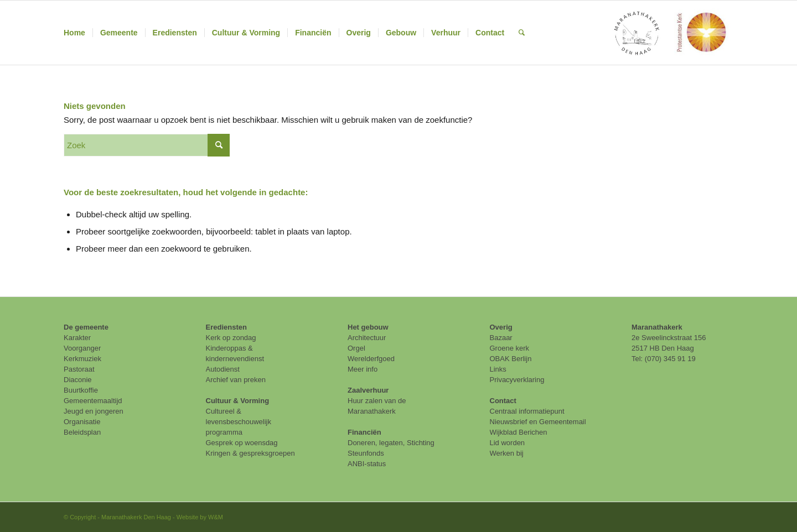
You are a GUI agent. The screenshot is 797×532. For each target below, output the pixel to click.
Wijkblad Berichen (519, 432)
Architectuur (367, 338)
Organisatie (82, 422)
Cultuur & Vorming (238, 401)
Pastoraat (79, 369)
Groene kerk (510, 348)
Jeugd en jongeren (94, 411)
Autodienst (223, 369)
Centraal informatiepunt (527, 411)
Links (498, 369)
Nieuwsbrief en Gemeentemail (538, 422)
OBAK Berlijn (511, 359)
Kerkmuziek (82, 359)
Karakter (77, 338)
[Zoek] (522, 33)
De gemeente (86, 327)
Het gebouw (368, 327)
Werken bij (507, 453)
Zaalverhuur (368, 390)
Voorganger (82, 348)
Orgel (356, 348)
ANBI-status (367, 464)
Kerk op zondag (231, 338)
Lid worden (508, 443)
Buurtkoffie (81, 390)
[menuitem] (74, 33)
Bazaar (501, 338)
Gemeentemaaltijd (93, 401)
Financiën (364, 432)
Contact (503, 401)
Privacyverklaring (517, 380)
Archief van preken (236, 380)
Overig (501, 327)
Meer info (363, 369)
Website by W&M (200, 517)
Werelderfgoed (371, 359)
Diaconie (78, 380)
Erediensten (226, 327)
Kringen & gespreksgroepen (250, 453)
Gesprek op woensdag (242, 443)
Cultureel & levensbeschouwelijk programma (239, 422)
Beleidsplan (82, 432)
